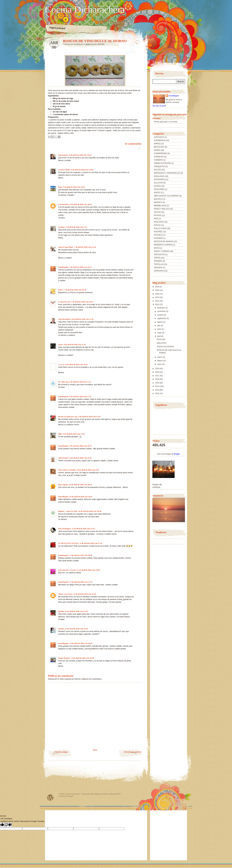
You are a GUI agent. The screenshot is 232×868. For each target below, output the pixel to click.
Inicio (95, 750)
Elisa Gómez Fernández (67, 470)
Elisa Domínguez (64, 529)
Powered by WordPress (50, 798)
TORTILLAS (159, 264)
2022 (157, 297)
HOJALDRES (159, 189)
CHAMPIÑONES (160, 153)
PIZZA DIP (161, 339)
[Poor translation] (8, 825)
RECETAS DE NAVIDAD (164, 241)
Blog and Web (115, 794)
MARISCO (158, 202)
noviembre (162, 311)
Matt (92, 794)
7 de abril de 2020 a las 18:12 (80, 267)
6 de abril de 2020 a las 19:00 (82, 170)
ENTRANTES (159, 180)
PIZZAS (157, 225)
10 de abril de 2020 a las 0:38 (88, 470)
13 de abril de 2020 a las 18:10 (81, 643)
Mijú (60, 434)
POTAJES (158, 235)
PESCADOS (159, 222)
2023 (157, 294)
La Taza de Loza (64, 302)
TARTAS (157, 258)
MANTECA (158, 199)
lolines (61, 290)
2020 (157, 305)
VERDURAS (159, 271)
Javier (60, 345)
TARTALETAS (159, 255)
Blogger (177, 454)
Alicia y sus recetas (65, 594)
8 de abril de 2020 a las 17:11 (80, 382)
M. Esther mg (63, 382)
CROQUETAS (159, 166)
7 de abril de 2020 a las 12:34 (85, 247)
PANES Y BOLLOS (161, 209)
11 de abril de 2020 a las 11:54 (83, 529)
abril (159, 336)
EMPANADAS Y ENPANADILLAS (167, 173)
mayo (160, 333)
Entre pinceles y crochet (67, 570)
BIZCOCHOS (159, 147)
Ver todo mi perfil (159, 106)
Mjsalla (61, 611)
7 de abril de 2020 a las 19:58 (75, 290)
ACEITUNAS (159, 137)
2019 (157, 369)
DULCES (101, 44)
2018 (157, 372)
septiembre (162, 318)
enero (160, 364)
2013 (157, 390)
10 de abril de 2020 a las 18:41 (81, 497)
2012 (157, 393)
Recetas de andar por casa (68, 417)
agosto (160, 322)
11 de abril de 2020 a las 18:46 (81, 555)
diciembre (161, 308)
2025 (157, 287)
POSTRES (158, 232)
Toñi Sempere (63, 155)
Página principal (57, 28)
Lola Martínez (63, 204)
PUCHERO (158, 238)
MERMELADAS (160, 206)
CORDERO (158, 160)
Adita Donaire (63, 458)
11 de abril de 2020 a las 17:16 (91, 543)
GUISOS (157, 186)
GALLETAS (158, 183)
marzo (160, 357)
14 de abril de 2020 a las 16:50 (83, 658)
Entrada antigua (61, 752)
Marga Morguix (64, 658)
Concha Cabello (64, 170)
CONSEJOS (159, 157)
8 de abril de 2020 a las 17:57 (80, 397)
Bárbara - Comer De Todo (68, 511)
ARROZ (157, 144)
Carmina (61, 227)
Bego (60, 187)
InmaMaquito (63, 267)
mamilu (61, 629)
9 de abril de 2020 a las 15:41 (74, 434)
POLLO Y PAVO (160, 228)
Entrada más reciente (133, 752)
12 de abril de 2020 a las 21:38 (76, 611)
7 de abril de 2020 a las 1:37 (76, 227)
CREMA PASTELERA (162, 163)
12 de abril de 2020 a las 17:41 (81, 582)
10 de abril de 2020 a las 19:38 (90, 511)
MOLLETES (162, 343)
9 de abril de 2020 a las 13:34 (90, 417)
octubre (160, 315)
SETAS (157, 248)
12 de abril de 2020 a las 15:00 (88, 570)
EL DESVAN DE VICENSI (68, 543)
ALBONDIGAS (160, 140)
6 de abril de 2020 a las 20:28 (81, 204)
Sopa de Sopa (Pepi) (66, 247)
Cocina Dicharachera (85, 9)
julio (159, 326)
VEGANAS (158, 268)
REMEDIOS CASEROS (163, 245)
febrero (160, 361)
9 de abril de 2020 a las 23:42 (81, 458)
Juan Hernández (64, 319)
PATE (156, 219)
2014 (157, 386)
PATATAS (158, 215)
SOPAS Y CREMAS (162, 251)
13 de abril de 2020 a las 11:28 (76, 629)
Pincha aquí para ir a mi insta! (166, 122)
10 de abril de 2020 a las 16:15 (81, 485)
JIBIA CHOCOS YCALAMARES (166, 196)
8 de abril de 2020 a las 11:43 (75, 345)
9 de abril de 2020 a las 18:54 (80, 446)
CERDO (157, 150)
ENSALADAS (159, 176)
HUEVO (157, 193)
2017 (157, 376)
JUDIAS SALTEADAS (165, 347)
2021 (157, 301)
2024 (157, 290)
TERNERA (158, 261)
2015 (157, 383)
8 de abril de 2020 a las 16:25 (77, 365)
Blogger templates (101, 794)
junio (159, 329)
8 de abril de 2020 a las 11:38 (82, 319)
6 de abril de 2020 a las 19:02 (74, 187)
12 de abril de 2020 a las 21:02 (85, 594)
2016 (157, 379)
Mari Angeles (63, 485)
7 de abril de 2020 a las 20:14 (82, 302)
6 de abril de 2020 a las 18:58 (80, 155)
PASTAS (157, 212)
